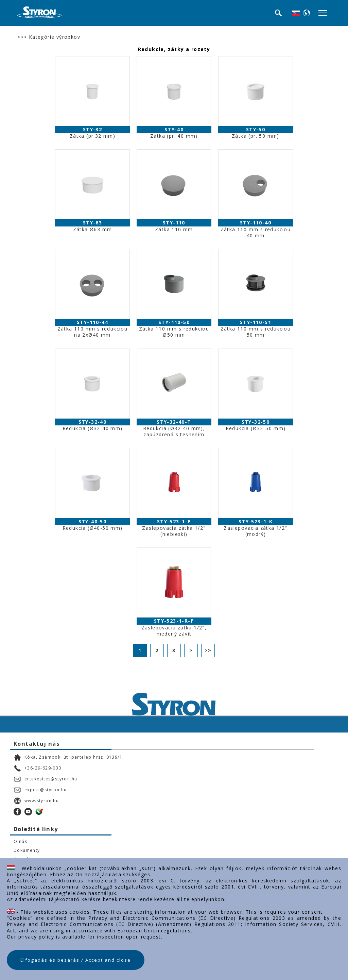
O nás (20, 842)
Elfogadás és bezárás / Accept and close (76, 960)
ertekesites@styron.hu (45, 779)
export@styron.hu (40, 790)
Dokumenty (27, 850)
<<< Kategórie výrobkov (49, 37)
